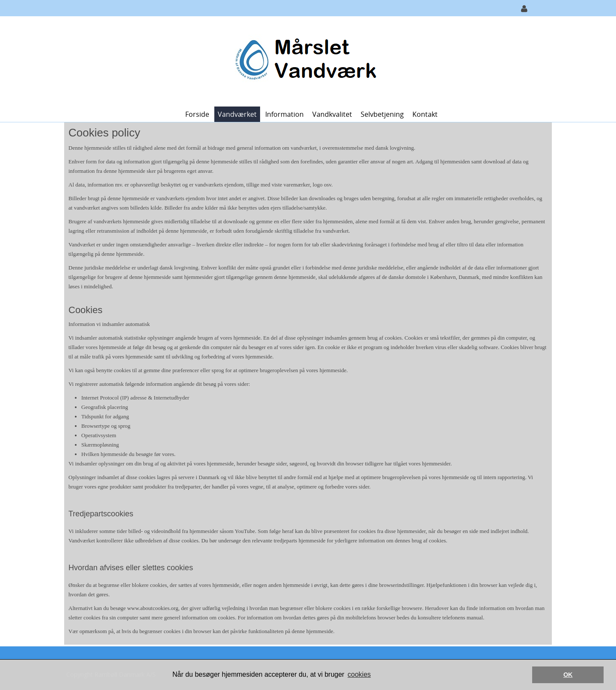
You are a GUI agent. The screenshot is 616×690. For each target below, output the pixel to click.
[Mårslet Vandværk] (305, 61)
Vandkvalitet (332, 114)
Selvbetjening (382, 114)
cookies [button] (359, 674)
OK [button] (568, 675)
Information (284, 114)
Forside (197, 114)
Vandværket (237, 114)
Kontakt (425, 114)
